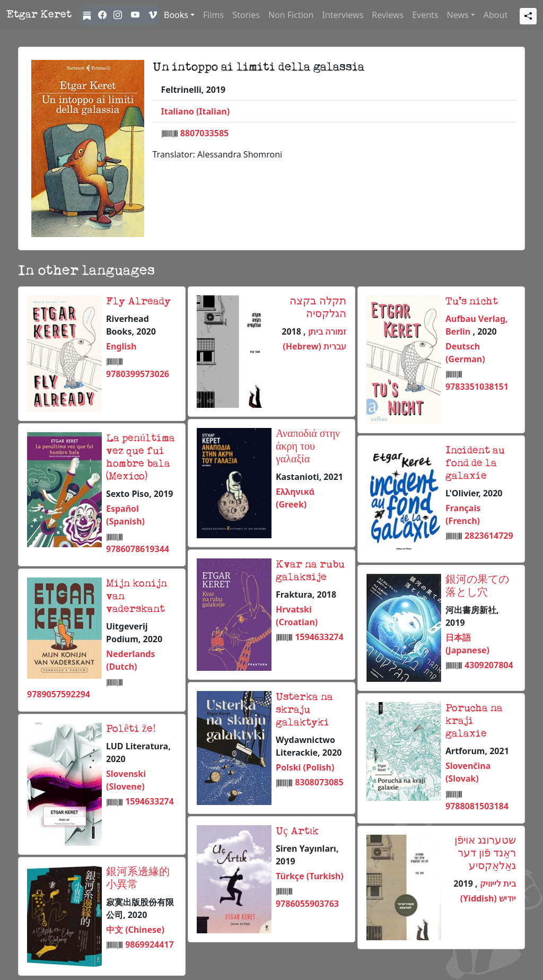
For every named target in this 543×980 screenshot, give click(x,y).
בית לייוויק (497, 883)
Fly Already (138, 302)
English (121, 346)
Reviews (388, 15)
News (458, 15)
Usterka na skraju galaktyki (304, 710)
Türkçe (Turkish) (310, 876)
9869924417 (150, 944)
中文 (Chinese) (135, 930)
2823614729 (489, 536)
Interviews (343, 15)
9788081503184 (477, 806)
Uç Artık (297, 832)
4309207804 (489, 665)
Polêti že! (131, 729)
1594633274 (319, 637)
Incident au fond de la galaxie (475, 463)
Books (176, 15)
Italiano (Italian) (196, 111)
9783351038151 (477, 387)
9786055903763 (307, 904)
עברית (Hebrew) (314, 346)
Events (425, 15)
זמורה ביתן (326, 331)
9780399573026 (138, 374)
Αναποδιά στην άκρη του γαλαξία (308, 447)
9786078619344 (138, 549)
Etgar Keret (39, 15)
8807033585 (205, 133)
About (496, 15)
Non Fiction (291, 15)
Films (213, 15)
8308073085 (319, 782)
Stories (246, 15)
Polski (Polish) (305, 767)
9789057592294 (59, 694)
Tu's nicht (472, 302)
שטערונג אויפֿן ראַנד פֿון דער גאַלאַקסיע (485, 854)
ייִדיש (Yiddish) (488, 898)
